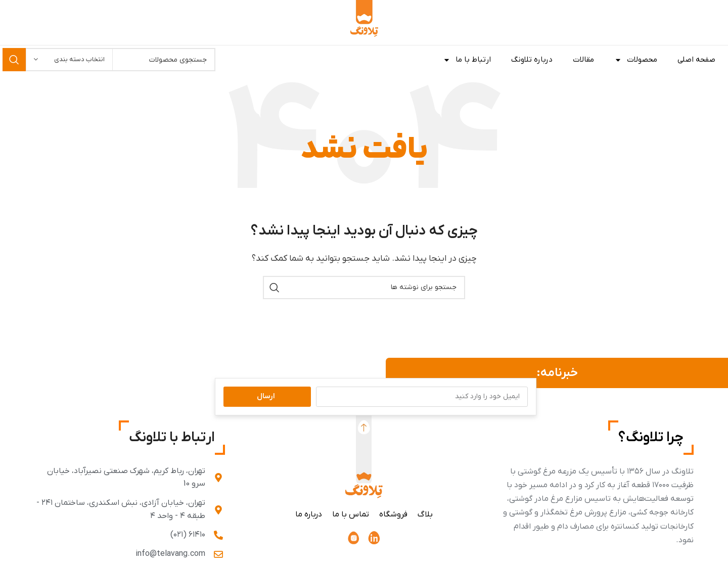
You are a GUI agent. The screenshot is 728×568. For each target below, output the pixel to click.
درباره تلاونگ (532, 60)
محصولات (636, 60)
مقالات (583, 60)
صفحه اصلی (696, 60)
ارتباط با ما (467, 60)
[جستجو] (364, 288)
